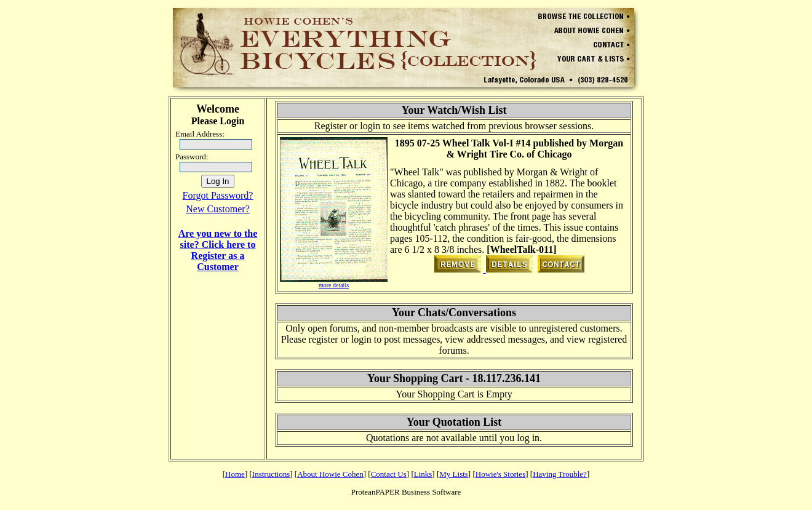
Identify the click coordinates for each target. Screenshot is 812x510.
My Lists (454, 474)
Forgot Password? (218, 195)
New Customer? (218, 209)
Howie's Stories (500, 474)
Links (423, 474)
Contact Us (389, 474)
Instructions (271, 474)
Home (235, 474)
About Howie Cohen (330, 474)
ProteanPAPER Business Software (406, 492)
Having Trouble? (560, 474)
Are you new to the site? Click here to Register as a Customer (218, 250)
